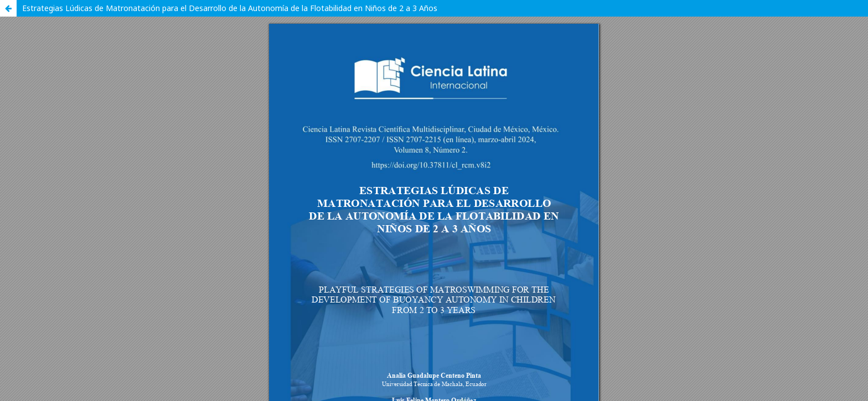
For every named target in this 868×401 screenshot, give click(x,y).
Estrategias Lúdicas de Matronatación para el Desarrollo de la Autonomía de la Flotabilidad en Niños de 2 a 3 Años (230, 8)
